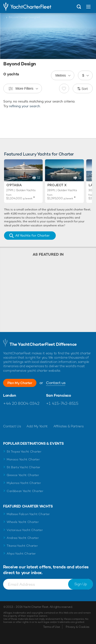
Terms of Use (51, 627)
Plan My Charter (20, 383)
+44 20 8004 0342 (21, 403)
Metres (61, 75)
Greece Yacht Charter (23, 475)
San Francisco (58, 395)
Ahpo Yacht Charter (21, 554)
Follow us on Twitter (17, 415)
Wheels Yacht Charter (23, 522)
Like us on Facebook (7, 415)
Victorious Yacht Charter (25, 530)
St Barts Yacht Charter (23, 467)
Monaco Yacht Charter (23, 459)
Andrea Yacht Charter (23, 538)
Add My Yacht (37, 426)
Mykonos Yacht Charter (24, 483)
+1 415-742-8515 (62, 403)
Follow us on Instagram (27, 415)
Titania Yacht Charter (22, 546)
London (10, 395)
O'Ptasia (14, 185)
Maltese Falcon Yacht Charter (28, 514)
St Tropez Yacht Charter (24, 451)
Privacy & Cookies (78, 627)
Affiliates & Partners (68, 426)
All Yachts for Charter (32, 235)
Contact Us (12, 426)
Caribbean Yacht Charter (25, 491)
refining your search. (25, 106)
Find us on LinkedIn (38, 415)
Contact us (56, 383)
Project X (57, 185)
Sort (85, 89)
